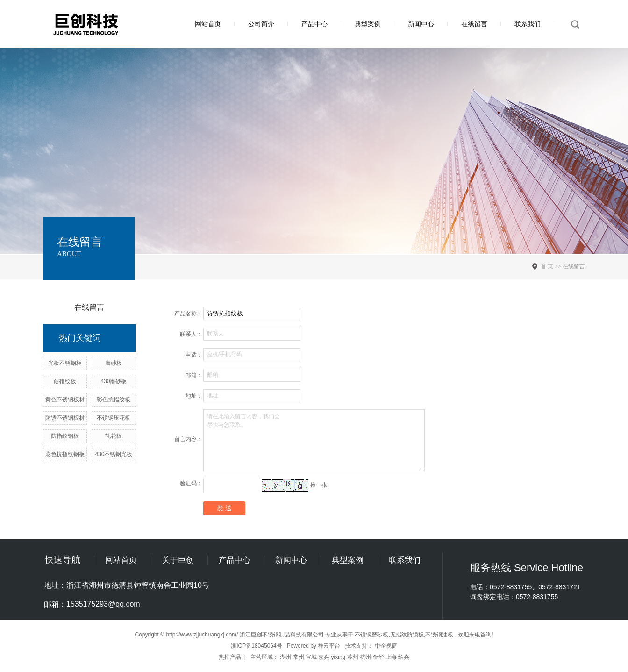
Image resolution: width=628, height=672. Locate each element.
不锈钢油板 (439, 635)
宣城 (311, 657)
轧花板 (114, 436)
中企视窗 (386, 646)
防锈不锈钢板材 (65, 418)
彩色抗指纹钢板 (65, 454)
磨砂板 (114, 363)
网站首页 (208, 24)
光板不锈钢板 (65, 363)
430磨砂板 (114, 381)
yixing (339, 657)
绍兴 (404, 657)
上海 (391, 657)
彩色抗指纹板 (114, 400)
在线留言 (474, 24)
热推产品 (230, 657)
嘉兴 (324, 657)
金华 (378, 657)
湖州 (285, 657)
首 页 (547, 266)
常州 (299, 657)
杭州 (365, 657)
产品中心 (314, 24)
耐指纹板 (65, 381)
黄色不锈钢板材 (65, 400)
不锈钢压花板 (114, 418)
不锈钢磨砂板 (371, 635)
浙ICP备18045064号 (256, 646)
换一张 (319, 485)
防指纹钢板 (65, 436)
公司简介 (261, 24)
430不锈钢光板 (114, 454)
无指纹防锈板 (407, 635)
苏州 (353, 657)
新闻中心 (421, 24)
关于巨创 (178, 560)
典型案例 (368, 24)
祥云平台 (329, 646)
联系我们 (528, 24)
